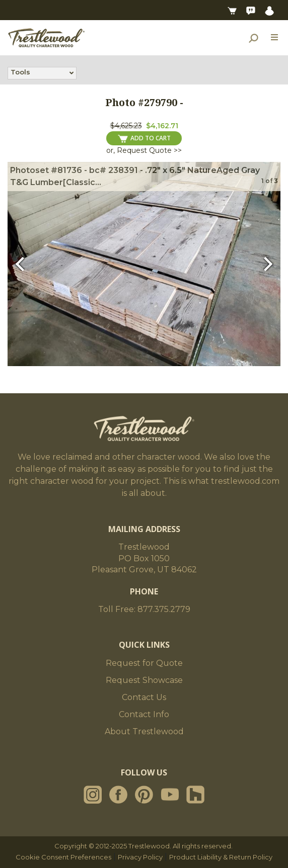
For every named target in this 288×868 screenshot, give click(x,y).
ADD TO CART (144, 138)
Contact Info (144, 714)
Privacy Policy (140, 857)
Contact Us (144, 697)
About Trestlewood (144, 731)
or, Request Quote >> (144, 150)
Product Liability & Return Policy (221, 857)
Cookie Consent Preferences (63, 857)
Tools (20, 73)
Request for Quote (144, 663)
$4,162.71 (162, 126)
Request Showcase (144, 680)
